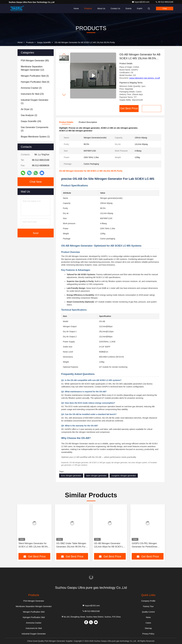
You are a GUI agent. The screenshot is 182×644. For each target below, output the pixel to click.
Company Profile (148, 601)
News (148, 617)
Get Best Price (129, 108)
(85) (35, 61)
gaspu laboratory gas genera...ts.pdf (145, 78)
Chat (165, 8)
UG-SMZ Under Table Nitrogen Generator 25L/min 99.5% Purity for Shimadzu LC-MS (72, 545)
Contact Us (115, 8)
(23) (32, 94)
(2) (31, 88)
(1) (35, 102)
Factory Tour (148, 606)
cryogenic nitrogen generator (124, 476)
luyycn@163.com (141, 2)
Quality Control (148, 612)
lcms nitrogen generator (71, 476)
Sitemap (148, 628)
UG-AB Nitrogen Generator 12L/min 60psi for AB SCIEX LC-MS (110, 545)
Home (76, 8)
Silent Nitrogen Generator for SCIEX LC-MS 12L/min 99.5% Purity (33, 545)
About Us (101, 8)
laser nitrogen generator (96, 476)
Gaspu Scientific (44, 42)
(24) (31, 121)
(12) (32, 68)
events (129, 8)
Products (88, 8)
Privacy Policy (148, 634)
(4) (35, 82)
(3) (35, 76)
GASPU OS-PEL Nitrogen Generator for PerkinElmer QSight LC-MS (145, 545)
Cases (148, 623)
